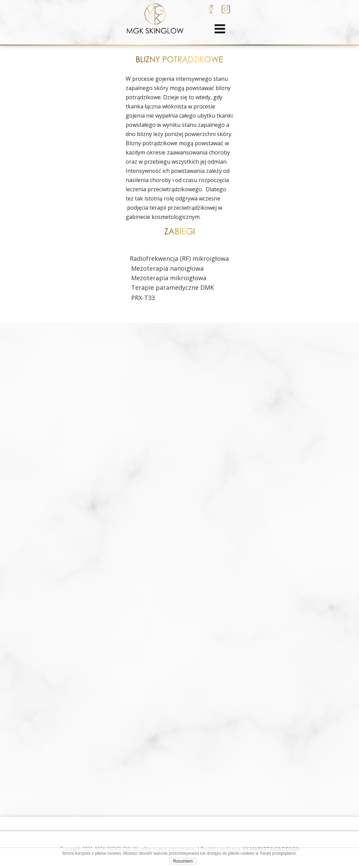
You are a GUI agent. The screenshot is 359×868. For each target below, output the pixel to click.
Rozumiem (183, 861)
